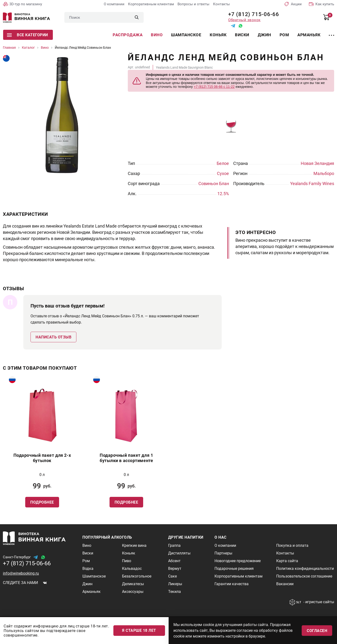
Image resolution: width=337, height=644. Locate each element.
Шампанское (186, 35)
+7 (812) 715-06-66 (252, 14)
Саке (172, 576)
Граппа (174, 545)
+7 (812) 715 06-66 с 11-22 (214, 87)
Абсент (174, 561)
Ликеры (175, 584)
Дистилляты (179, 553)
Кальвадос (132, 569)
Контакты (221, 4)
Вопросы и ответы (193, 4)
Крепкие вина (134, 545)
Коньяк (218, 35)
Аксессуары (133, 592)
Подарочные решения (234, 569)
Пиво (127, 561)
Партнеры (223, 553)
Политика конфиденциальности (305, 569)
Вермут (175, 569)
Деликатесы (133, 584)
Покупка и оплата (292, 545)
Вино (157, 35)
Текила (175, 592)
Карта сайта (287, 561)
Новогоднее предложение (238, 561)
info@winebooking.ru (21, 573)
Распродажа (128, 35)
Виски (242, 35)
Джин (264, 35)
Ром (284, 35)
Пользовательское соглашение (304, 576)
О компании (114, 4)
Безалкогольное (137, 576)
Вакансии (285, 584)
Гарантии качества (232, 584)
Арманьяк (309, 35)
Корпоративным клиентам (151, 4)
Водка (88, 569)
